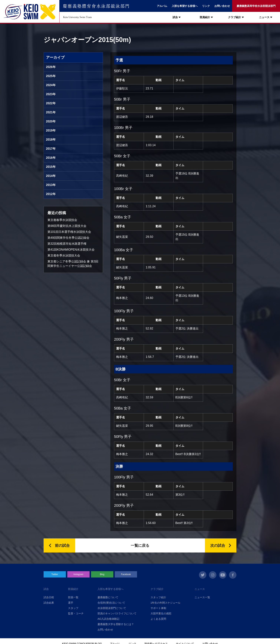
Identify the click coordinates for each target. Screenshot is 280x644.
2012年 (51, 194)
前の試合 (62, 545)
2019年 (51, 130)
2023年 (51, 94)
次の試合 (218, 545)
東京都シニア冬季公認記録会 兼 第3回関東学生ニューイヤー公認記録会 (73, 264)
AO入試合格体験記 (108, 619)
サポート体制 (158, 608)
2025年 (51, 76)
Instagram (78, 574)
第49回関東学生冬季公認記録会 (68, 238)
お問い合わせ (222, 6)
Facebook (126, 574)
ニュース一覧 (202, 597)
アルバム (162, 6)
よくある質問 (158, 619)
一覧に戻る (140, 545)
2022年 (51, 103)
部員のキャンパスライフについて (117, 613)
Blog (102, 574)
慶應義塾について (108, 597)
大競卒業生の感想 (161, 613)
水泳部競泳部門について (112, 608)
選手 (71, 603)
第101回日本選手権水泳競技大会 (69, 232)
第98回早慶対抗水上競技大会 (67, 226)
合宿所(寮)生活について (111, 603)
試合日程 (49, 597)
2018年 (51, 140)
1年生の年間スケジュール (166, 603)
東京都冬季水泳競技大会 (64, 256)
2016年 (51, 158)
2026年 (51, 67)
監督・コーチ (76, 613)
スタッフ (73, 608)
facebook (233, 575)
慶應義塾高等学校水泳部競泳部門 (256, 6)
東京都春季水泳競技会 (62, 220)
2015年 (51, 167)
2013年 (51, 185)
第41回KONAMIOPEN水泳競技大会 (71, 250)
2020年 (51, 121)
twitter (203, 575)
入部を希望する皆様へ (185, 6)
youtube (223, 575)
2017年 (51, 149)
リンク (206, 6)
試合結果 (49, 603)
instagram (213, 575)
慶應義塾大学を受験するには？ (116, 624)
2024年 (51, 85)
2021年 (51, 112)
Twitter (55, 574)
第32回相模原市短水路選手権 (67, 244)
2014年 (51, 176)
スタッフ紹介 (158, 597)
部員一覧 (73, 597)
